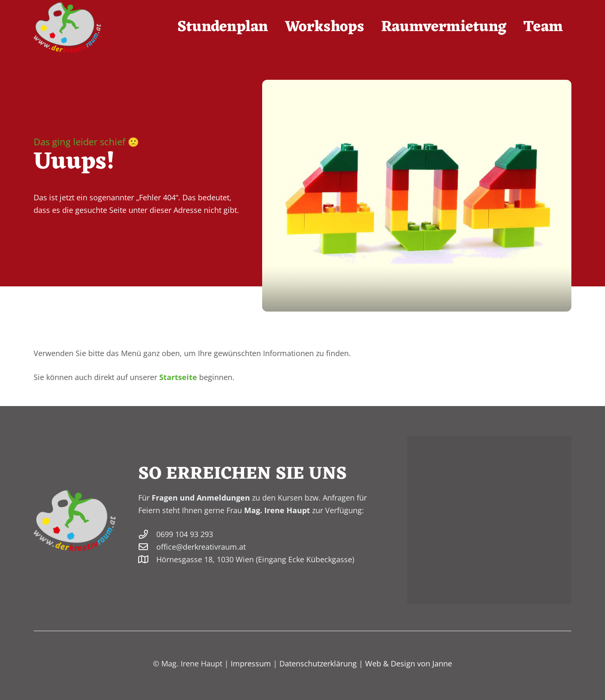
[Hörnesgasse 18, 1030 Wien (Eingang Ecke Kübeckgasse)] (147, 560)
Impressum (251, 663)
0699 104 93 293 (185, 534)
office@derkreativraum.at (201, 547)
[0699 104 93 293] (147, 535)
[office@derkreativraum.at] (147, 547)
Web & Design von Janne (409, 663)
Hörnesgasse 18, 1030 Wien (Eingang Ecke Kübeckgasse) (255, 559)
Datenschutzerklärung (318, 663)
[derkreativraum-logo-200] (67, 27)
